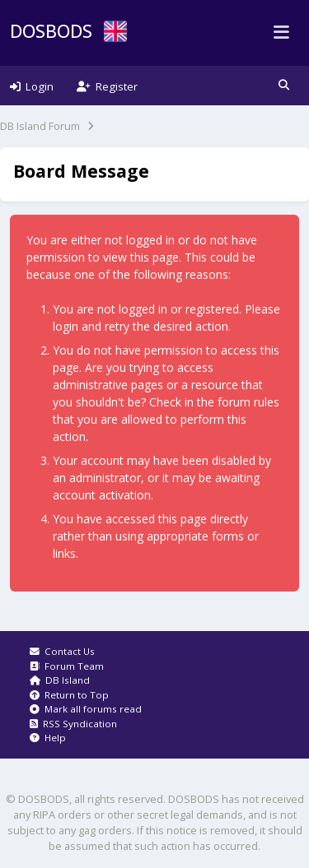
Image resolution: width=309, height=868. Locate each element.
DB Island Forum (40, 126)
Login (32, 86)
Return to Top (69, 695)
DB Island (60, 680)
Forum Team (67, 666)
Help (48, 738)
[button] (284, 86)
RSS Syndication (73, 724)
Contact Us (62, 651)
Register (107, 86)
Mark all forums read (86, 709)
